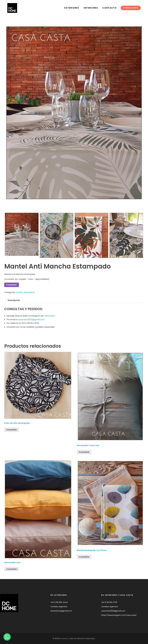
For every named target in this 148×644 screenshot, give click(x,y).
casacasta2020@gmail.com (31, 319)
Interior (20, 292)
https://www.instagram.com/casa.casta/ (119, 615)
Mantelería (29, 292)
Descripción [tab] (14, 300)
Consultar (12, 285)
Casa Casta (49, 316)
